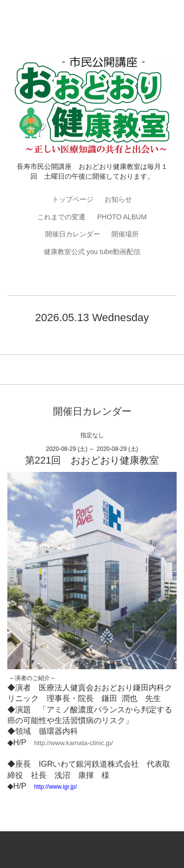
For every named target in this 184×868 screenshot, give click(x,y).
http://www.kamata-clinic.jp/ (73, 743)
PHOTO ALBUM (122, 217)
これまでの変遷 (61, 217)
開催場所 (125, 234)
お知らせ (118, 199)
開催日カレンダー (73, 234)
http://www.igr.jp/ (55, 787)
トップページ (73, 199)
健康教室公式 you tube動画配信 (92, 252)
